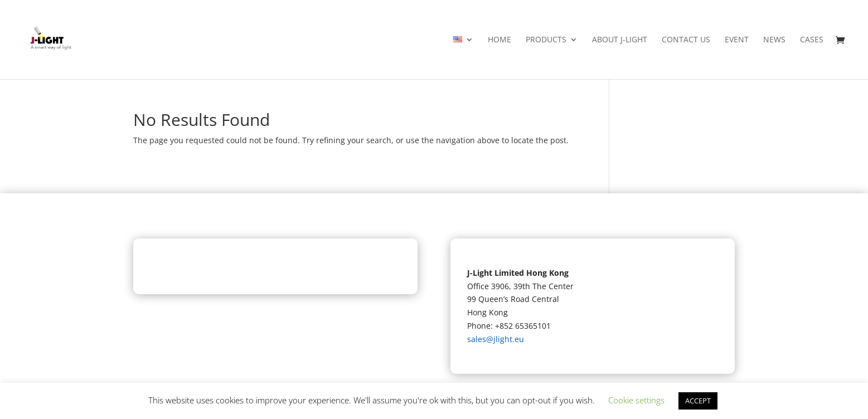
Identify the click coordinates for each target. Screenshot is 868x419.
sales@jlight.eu (496, 339)
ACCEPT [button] (698, 401)
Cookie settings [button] (636, 400)
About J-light (620, 40)
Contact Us (686, 40)
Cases (812, 40)
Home (500, 40)
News (774, 40)
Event (737, 40)
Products (546, 40)
